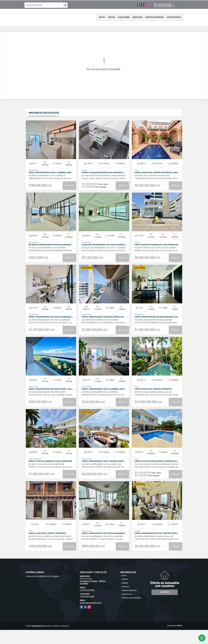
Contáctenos (174, 17)
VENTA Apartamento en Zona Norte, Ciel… (51, 389)
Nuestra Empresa (155, 17)
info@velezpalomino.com (91, 603)
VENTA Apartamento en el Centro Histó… (103, 461)
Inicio (102, 17)
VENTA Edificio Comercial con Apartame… (157, 245)
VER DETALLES (51, 140)
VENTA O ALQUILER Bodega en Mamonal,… (103, 173)
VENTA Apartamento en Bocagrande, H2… (157, 317)
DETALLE (69, 186)
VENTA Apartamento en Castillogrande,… (51, 317)
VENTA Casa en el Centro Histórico (153, 389)
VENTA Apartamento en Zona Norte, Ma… (103, 317)
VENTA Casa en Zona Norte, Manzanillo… (156, 461)
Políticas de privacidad (131, 598)
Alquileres (124, 17)
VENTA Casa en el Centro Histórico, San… (157, 173)
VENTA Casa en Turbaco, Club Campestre (50, 461)
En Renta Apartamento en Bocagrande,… (51, 245)
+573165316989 (165, 4)
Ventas (111, 17)
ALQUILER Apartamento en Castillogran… (104, 245)
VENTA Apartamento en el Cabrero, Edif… (51, 173)
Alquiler (125, 583)
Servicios (137, 17)
